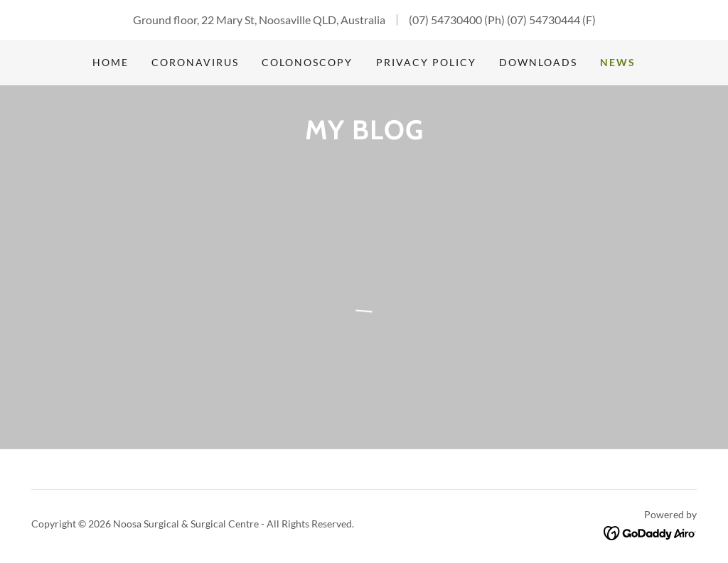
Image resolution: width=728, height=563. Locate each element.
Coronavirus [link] (195, 62)
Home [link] (111, 62)
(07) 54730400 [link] (445, 20)
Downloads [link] (538, 62)
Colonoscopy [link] (307, 62)
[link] (650, 531)
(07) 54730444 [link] (544, 20)
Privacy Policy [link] (426, 62)
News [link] (618, 62)
